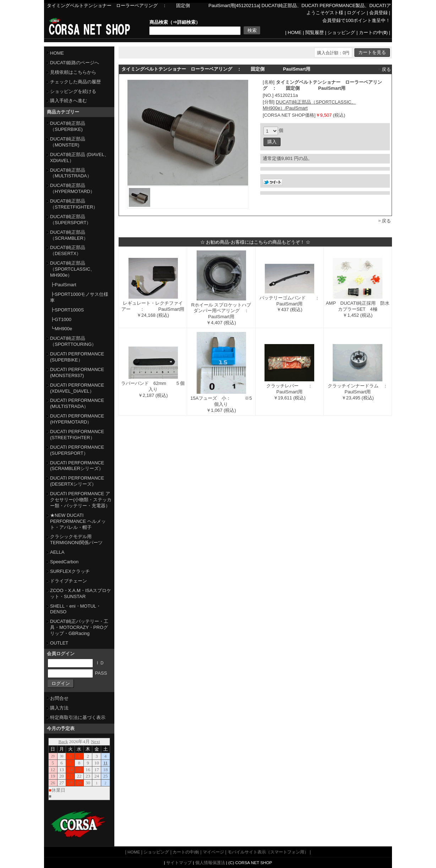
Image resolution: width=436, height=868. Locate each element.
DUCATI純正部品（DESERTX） (68, 250)
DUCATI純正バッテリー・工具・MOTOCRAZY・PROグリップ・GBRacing (79, 627)
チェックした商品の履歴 (75, 82)
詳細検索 (186, 22)
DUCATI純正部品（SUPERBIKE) (68, 126)
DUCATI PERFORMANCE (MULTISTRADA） (77, 403)
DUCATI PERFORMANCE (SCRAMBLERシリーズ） (77, 466)
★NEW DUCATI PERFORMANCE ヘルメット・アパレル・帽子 (78, 521)
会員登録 (378, 13)
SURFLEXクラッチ (70, 571)
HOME (295, 32)
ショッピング (341, 32)
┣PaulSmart (63, 285)
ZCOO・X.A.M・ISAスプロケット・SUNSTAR (81, 593)
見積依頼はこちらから (73, 72)
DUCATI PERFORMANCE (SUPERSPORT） (77, 450)
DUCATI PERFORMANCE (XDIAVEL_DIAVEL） (77, 388)
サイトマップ (179, 863)
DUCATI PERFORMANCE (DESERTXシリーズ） (77, 481)
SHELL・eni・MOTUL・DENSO (75, 609)
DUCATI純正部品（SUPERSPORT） (70, 220)
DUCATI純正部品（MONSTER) (68, 142)
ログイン (356, 13)
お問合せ (59, 698)
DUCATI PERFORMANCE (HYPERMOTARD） (77, 419)
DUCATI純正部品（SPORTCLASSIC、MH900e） (72, 269)
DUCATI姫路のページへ (75, 63)
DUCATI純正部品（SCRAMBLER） (69, 235)
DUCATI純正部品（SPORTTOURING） (73, 341)
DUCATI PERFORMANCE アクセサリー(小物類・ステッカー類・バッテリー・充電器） (81, 500)
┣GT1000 (61, 319)
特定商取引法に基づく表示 (78, 717)
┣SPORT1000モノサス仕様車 (79, 297)
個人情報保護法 (210, 863)
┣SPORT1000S (67, 310)
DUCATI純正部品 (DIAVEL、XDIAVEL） (80, 157)
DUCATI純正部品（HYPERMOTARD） (72, 188)
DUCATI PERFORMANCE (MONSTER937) (77, 372)
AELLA (57, 552)
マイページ (213, 852)
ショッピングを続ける (73, 91)
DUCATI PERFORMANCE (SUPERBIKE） (77, 357)
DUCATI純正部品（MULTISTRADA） (71, 173)
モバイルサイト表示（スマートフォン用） (268, 852)
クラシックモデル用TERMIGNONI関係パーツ (76, 540)
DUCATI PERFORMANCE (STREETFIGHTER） (77, 435)
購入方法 (59, 708)
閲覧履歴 (315, 32)
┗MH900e (61, 329)
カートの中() (373, 32)
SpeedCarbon (64, 562)
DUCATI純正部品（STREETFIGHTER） (74, 204)
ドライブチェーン (69, 581)
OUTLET (59, 643)
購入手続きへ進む (69, 101)
